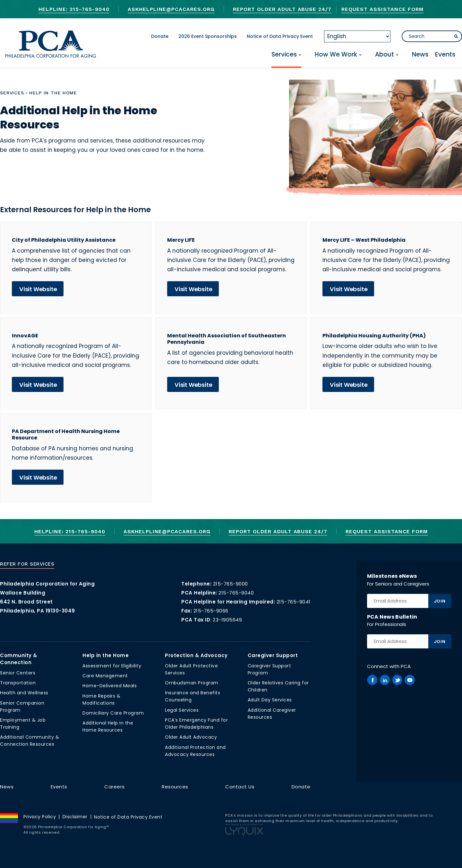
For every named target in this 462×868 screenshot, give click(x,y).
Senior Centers (18, 673)
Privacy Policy (40, 817)
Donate (160, 36)
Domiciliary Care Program (113, 713)
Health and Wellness (24, 693)
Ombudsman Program (192, 683)
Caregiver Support (273, 655)
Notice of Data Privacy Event (280, 36)
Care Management (105, 676)
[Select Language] (357, 36)
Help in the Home (106, 655)
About (385, 55)
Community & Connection (19, 659)
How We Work (336, 55)
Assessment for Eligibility (112, 666)
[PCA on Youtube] (410, 680)
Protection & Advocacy (196, 655)
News (420, 55)
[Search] (432, 36)
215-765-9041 (294, 602)
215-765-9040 (236, 593)
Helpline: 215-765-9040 (74, 9)
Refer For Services (27, 564)
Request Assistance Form (382, 9)
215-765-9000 (231, 584)
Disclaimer (75, 817)
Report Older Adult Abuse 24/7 (282, 9)
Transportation (18, 683)
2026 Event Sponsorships (208, 36)
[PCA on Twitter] (397, 680)
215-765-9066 (211, 611)
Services (284, 55)
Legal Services (182, 710)
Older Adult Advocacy (191, 737)
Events (445, 55)
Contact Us (240, 787)
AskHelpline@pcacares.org (171, 9)
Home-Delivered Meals (110, 686)
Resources (175, 787)
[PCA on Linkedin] (385, 680)
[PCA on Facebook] (372, 680)
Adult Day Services (270, 700)
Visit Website (38, 289)
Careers (115, 787)
